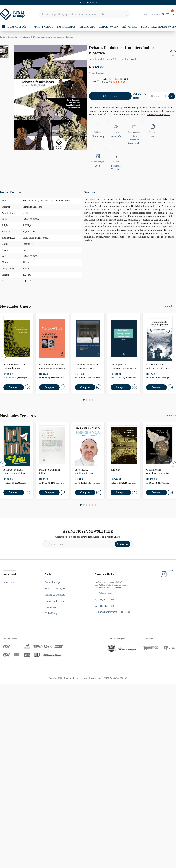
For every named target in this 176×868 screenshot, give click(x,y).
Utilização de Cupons (55, 601)
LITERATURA (87, 27)
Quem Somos (9, 583)
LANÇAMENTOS (66, 27)
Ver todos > (170, 306)
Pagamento (50, 607)
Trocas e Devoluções (55, 589)
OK (172, 96)
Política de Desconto (55, 595)
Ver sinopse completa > (159, 114)
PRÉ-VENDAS (130, 27)
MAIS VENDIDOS (43, 27)
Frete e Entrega (52, 582)
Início (2, 37)
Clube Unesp (51, 613)
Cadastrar (123, 544)
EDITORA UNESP (108, 27)
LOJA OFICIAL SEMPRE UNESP (159, 27)
